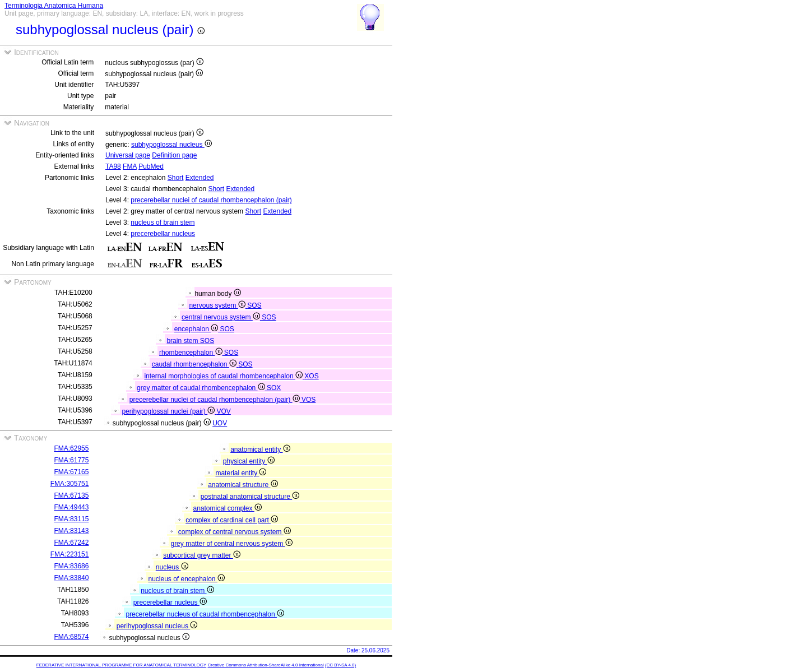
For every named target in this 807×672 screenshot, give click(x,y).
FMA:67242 (71, 543)
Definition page (174, 155)
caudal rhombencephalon (195, 364)
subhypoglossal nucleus (171, 145)
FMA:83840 (71, 578)
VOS (309, 400)
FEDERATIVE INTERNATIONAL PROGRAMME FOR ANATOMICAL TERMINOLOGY (121, 665)
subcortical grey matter (202, 555)
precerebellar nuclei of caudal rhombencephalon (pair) (211, 200)
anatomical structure (243, 485)
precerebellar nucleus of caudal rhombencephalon (205, 614)
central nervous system (222, 317)
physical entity (249, 461)
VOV (224, 411)
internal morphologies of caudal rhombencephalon (224, 376)
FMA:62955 (71, 448)
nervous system (218, 305)
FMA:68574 (71, 637)
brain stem (183, 341)
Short (176, 178)
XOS (311, 376)
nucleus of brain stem (163, 223)
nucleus (172, 567)
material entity (241, 473)
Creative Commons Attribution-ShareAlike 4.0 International (265, 665)
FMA (130, 166)
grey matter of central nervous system (231, 544)
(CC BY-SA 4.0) (340, 665)
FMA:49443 (71, 507)
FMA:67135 (71, 495)
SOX (274, 388)
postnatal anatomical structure (250, 497)
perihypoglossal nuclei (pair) (169, 411)
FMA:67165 (71, 472)
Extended (200, 178)
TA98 (113, 166)
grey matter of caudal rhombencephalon (202, 388)
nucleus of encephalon (186, 579)
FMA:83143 (71, 531)
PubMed (151, 166)
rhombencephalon (192, 353)
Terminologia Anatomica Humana (54, 6)
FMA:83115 (71, 519)
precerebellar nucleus (163, 234)
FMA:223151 (70, 554)
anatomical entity (260, 449)
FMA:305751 (70, 484)
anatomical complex (227, 508)
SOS (254, 305)
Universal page (128, 155)
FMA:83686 (71, 566)
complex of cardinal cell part (232, 520)
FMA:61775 (71, 460)
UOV (220, 423)
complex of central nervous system (235, 532)
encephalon (197, 329)
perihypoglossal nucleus (157, 626)
